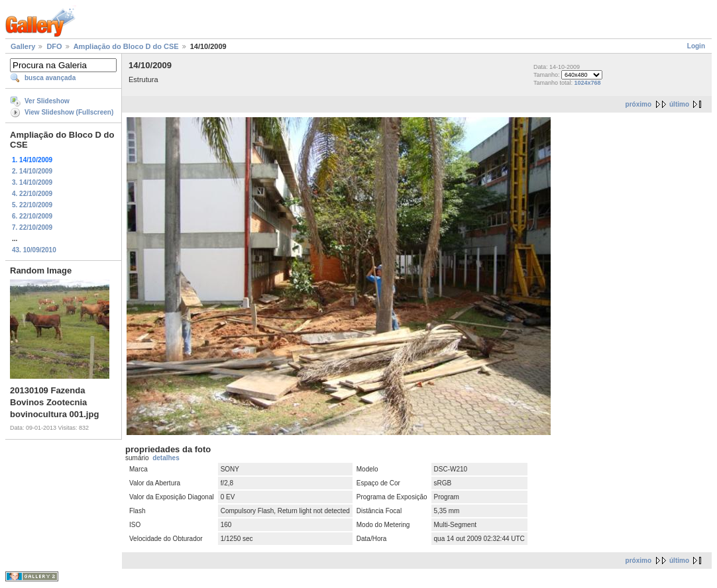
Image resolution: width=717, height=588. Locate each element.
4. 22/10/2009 (32, 194)
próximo (638, 104)
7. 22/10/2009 (32, 227)
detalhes (166, 458)
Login (696, 46)
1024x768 (588, 83)
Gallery (23, 46)
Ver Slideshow (47, 101)
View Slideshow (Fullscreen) (69, 112)
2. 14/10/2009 (32, 171)
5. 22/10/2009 (32, 205)
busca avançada (50, 78)
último (679, 104)
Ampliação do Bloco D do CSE (126, 46)
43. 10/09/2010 (34, 250)
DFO (54, 46)
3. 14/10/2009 (32, 182)
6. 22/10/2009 (32, 216)
